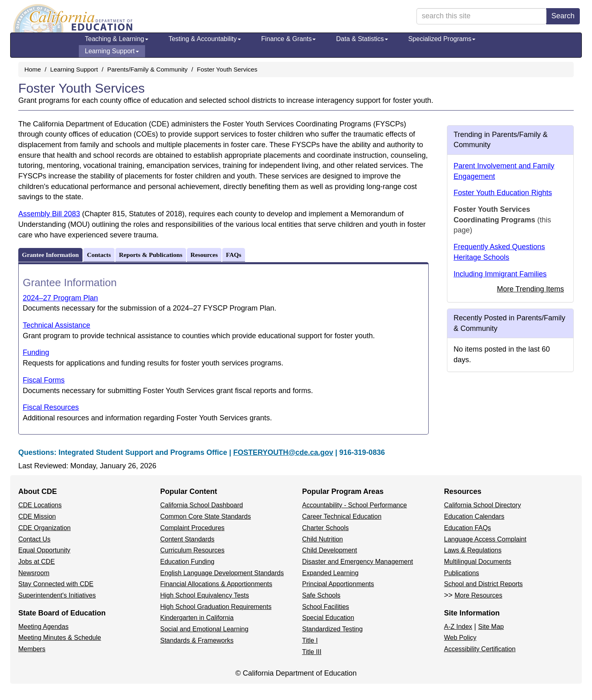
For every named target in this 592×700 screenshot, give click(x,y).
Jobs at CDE (37, 562)
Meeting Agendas (43, 627)
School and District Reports (484, 584)
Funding (36, 352)
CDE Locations (40, 505)
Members (32, 649)
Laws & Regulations (473, 550)
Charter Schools (326, 528)
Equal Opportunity (44, 550)
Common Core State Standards (205, 516)
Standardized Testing (333, 629)
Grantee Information (50, 255)
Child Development (330, 550)
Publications (462, 573)
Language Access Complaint (485, 539)
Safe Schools (321, 595)
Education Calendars (474, 516)
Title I (310, 640)
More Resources (478, 595)
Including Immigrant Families (500, 274)
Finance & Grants (289, 39)
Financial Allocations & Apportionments (216, 584)
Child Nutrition (323, 539)
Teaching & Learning (117, 39)
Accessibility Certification (480, 649)
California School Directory (482, 505)
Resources (204, 255)
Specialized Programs (442, 39)
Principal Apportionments (338, 584)
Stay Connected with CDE (56, 584)
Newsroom (34, 573)
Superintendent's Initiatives (57, 595)
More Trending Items (530, 289)
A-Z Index (458, 627)
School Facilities (326, 607)
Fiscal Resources (51, 407)
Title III (312, 652)
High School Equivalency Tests (205, 595)
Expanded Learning (331, 573)
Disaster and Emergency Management (358, 562)
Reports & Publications (151, 255)
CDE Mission (37, 516)
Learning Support (112, 51)
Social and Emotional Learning (204, 629)
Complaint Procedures (192, 528)
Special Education (328, 618)
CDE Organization (44, 528)
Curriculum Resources (192, 550)
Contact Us (34, 539)
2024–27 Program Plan (60, 298)
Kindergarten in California (197, 618)
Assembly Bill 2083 (49, 214)
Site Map (491, 627)
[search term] (481, 16)
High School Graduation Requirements (216, 607)
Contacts (99, 255)
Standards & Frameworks (197, 640)
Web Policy (460, 638)
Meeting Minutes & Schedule (60, 638)
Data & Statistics (362, 39)
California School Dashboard (202, 505)
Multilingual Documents (478, 562)
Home (33, 69)
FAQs (234, 255)
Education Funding (187, 562)
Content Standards (187, 539)
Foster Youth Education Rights (503, 193)
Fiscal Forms (44, 380)
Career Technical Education (342, 516)
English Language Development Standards (222, 573)
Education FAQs (468, 528)
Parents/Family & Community (147, 69)
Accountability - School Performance (355, 505)
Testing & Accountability (205, 39)
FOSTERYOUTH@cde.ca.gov (283, 452)
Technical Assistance (56, 325)
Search (563, 16)
